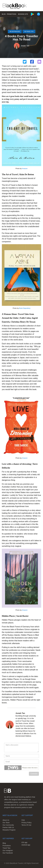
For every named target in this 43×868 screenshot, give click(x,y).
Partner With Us (8, 827)
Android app (26, 845)
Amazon (25, 168)
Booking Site (23, 14)
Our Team (6, 823)
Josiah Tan (25, 46)
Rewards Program (9, 830)
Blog (4, 14)
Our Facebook (8, 853)
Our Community (8, 825)
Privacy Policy (27, 823)
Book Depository (25, 308)
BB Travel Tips (29, 32)
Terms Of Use (26, 825)
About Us (6, 820)
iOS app (24, 842)
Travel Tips (6, 848)
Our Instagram (8, 850)
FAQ (23, 820)
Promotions (11, 14)
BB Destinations (15, 32)
